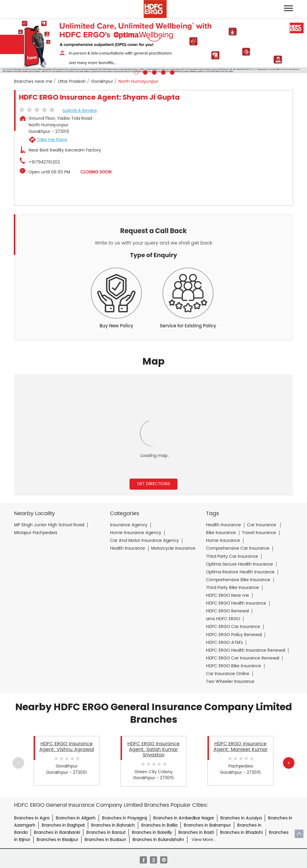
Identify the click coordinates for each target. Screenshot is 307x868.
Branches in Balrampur (207, 825)
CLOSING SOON (96, 172)
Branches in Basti (196, 832)
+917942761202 (44, 162)
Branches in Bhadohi (241, 832)
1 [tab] (136, 72)
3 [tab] (153, 72)
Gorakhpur (102, 82)
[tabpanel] (153, 46)
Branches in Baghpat (63, 825)
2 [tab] (145, 72)
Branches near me (33, 82)
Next (289, 763)
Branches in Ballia (159, 825)
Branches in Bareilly (152, 832)
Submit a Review (80, 111)
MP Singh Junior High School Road (49, 525)
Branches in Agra (32, 818)
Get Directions (153, 484)
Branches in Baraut (106, 832)
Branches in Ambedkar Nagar (184, 818)
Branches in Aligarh (76, 818)
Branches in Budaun (105, 840)
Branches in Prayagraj (124, 818)
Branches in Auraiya (241, 818)
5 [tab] (171, 72)
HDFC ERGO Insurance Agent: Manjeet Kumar (241, 746)
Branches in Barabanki (57, 832)
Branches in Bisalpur (57, 840)
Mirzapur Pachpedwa (36, 533)
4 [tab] (162, 72)
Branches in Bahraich (113, 825)
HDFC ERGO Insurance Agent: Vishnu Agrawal (67, 746)
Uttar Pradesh (72, 82)
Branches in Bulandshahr (158, 840)
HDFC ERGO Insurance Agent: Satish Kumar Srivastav (153, 749)
